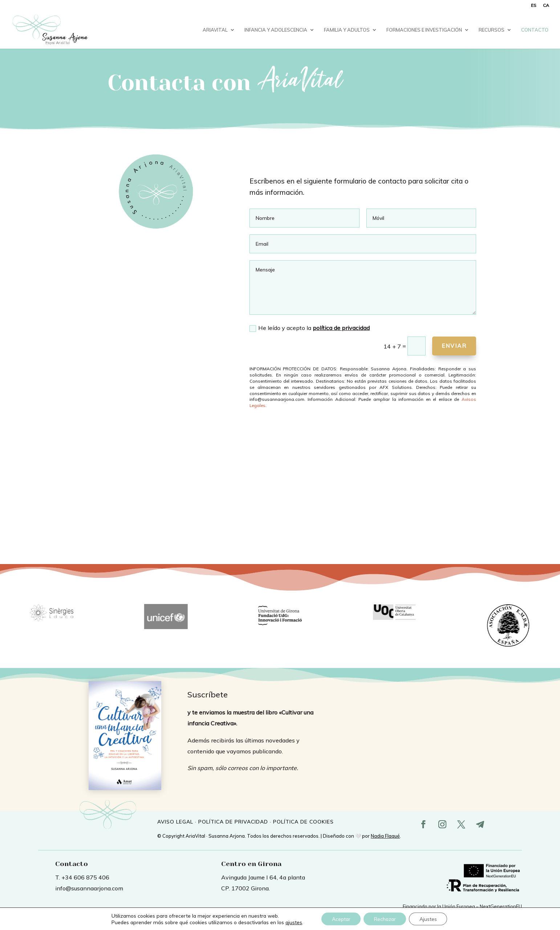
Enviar (452, 346)
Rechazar (385, 919)
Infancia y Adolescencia (276, 30)
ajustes (292, 922)
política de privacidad (341, 328)
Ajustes (430, 919)
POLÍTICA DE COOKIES (303, 822)
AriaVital (215, 30)
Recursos (492, 30)
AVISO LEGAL (175, 822)
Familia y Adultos (347, 30)
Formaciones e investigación (424, 30)
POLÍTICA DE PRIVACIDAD (233, 822)
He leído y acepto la (310, 328)
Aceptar (340, 919)
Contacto (535, 30)
